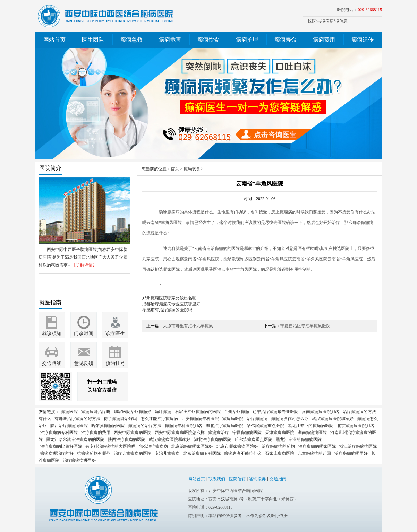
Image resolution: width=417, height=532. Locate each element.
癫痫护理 (247, 40)
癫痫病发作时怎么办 (290, 419)
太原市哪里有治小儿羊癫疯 (188, 326)
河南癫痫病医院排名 (321, 412)
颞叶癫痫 (163, 412)
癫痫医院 (69, 412)
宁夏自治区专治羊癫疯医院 (305, 326)
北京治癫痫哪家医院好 (192, 446)
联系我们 (217, 479)
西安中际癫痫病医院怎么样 (180, 433)
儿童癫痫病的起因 (314, 453)
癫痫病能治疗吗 (96, 412)
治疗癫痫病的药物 (278, 446)
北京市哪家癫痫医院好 (237, 446)
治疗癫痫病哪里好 (351, 453)
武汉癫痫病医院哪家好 (333, 419)
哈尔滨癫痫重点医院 (265, 426)
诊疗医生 (115, 334)
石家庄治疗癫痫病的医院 (198, 412)
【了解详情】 (84, 265)
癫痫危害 (170, 40)
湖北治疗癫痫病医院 (224, 426)
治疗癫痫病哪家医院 (317, 446)
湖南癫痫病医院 (312, 433)
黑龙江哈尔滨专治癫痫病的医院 (75, 439)
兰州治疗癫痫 (237, 412)
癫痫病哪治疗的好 (57, 453)
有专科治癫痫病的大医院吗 (110, 446)
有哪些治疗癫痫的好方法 (77, 419)
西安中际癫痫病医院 (133, 433)
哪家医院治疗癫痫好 (133, 412)
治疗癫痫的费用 (96, 433)
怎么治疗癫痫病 (153, 446)
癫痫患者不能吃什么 (243, 453)
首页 (175, 169)
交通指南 (278, 479)
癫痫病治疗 (219, 433)
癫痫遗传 (363, 40)
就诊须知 (52, 334)
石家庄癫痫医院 (280, 453)
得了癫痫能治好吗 (120, 419)
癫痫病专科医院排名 (184, 426)
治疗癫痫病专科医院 (59, 433)
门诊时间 (84, 334)
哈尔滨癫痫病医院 (108, 426)
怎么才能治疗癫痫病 (159, 419)
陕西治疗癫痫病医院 (69, 426)
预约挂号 (115, 363)
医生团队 (93, 40)
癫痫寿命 (286, 40)
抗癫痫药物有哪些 (94, 453)
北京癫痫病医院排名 (356, 426)
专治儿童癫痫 (167, 453)
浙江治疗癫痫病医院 (358, 446)
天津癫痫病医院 (280, 433)
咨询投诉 (257, 479)
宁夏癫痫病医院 (247, 433)
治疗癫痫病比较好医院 (61, 446)
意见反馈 (84, 363)
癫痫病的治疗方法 (145, 426)
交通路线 (52, 363)
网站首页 (54, 40)
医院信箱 (237, 479)
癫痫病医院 (233, 419)
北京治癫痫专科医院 (202, 453)
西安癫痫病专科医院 (200, 419)
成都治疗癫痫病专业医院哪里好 (171, 304)
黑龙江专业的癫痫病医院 (310, 426)
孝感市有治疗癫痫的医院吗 (167, 310)
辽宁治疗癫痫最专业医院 (275, 412)
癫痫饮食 (209, 40)
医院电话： (359, 10)
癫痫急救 (131, 40)
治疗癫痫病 (257, 419)
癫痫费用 (324, 40)
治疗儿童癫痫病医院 (133, 453)
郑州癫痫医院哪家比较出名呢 (169, 298)
